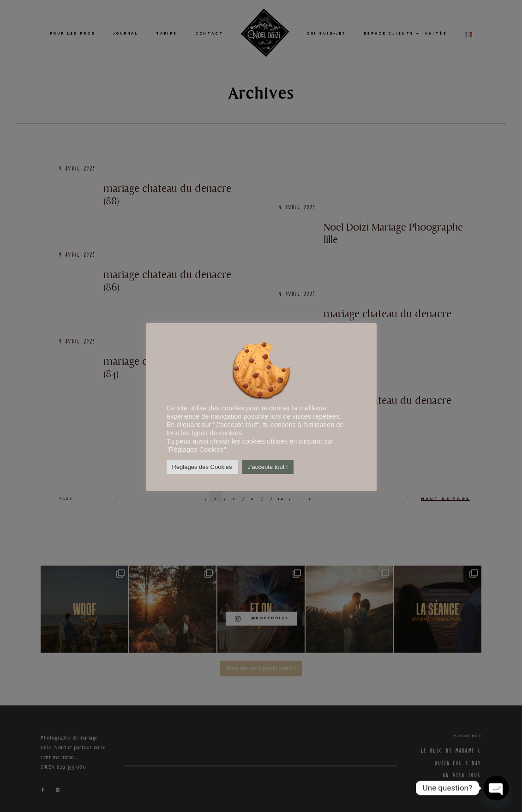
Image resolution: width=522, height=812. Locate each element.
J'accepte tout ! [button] (268, 467)
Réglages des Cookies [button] (202, 467)
